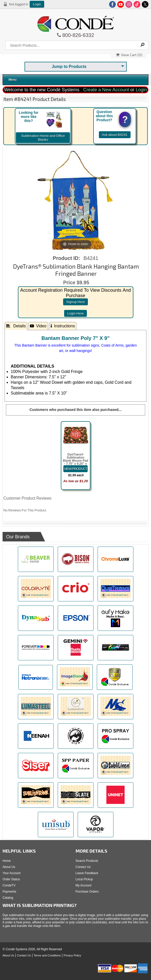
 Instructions (63, 326)
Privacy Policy (72, 955)
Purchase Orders (87, 892)
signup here (75, 302)
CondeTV (9, 885)
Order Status (11, 879)
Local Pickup (84, 879)
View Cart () (129, 55)
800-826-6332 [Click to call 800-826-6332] (78, 35)
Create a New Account (106, 90)
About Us (9, 867)
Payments (9, 892)
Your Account (11, 873)
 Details (16, 326)
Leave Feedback (87, 873)
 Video (38, 326)
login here (75, 313)
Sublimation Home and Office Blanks (43, 138)
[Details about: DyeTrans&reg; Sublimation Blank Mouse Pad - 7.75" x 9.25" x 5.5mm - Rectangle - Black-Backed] (76, 469)
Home (7, 861)
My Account (84, 885)
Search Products (87, 861)
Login (37, 4)
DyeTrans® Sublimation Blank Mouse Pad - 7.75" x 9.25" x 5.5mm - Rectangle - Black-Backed (75, 464)
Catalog (8, 898)
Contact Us (83, 867)
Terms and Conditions (47, 955)
